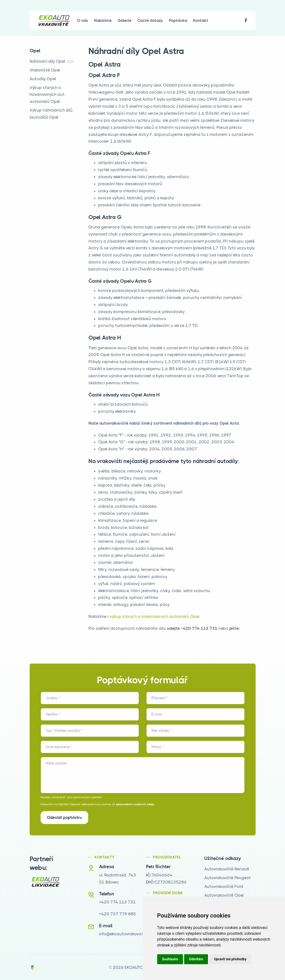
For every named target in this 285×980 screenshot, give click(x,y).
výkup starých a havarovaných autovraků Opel (154, 616)
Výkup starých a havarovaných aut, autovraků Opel (47, 95)
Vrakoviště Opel (45, 70)
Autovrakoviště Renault (227, 868)
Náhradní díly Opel (52, 61)
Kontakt (201, 20)
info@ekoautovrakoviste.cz (125, 933)
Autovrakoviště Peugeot (228, 877)
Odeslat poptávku (64, 817)
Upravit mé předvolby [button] (230, 959)
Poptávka (178, 20)
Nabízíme (103, 20)
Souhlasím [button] (170, 959)
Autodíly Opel (43, 79)
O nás (83, 20)
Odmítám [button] (196, 959)
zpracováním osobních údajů (135, 804)
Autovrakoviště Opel (224, 895)
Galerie (125, 20)
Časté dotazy (150, 20)
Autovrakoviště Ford (224, 886)
